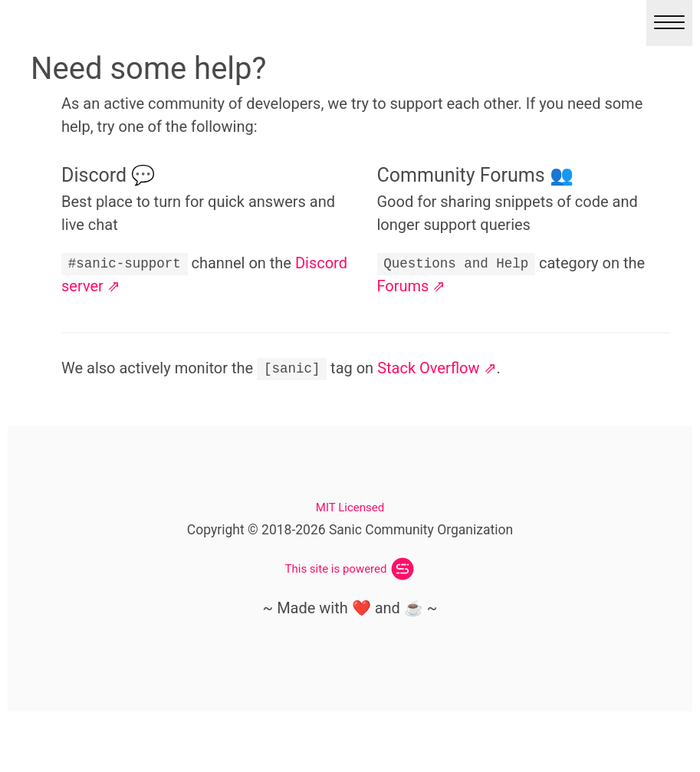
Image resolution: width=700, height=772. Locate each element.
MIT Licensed (350, 508)
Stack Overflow (428, 368)
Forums (403, 286)
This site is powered (336, 569)
